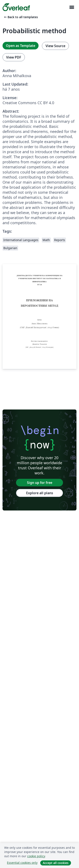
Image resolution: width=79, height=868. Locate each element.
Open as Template (21, 46)
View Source (55, 46)
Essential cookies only (22, 863)
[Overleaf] (16, 7)
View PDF (14, 57)
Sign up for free (40, 483)
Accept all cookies (56, 863)
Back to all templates (21, 17)
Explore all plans (40, 493)
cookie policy (36, 856)
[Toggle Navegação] (72, 7)
